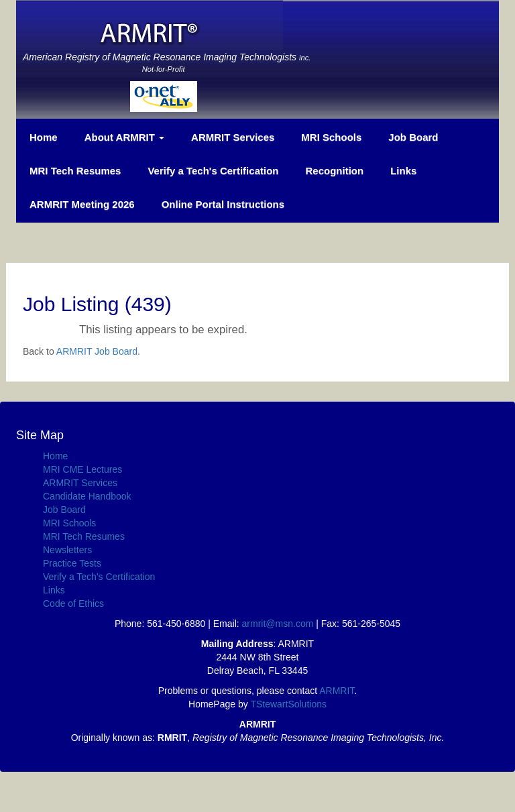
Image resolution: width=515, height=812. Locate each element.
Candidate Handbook (87, 496)
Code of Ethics (73, 603)
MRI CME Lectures (82, 469)
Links (403, 171)
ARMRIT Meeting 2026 (82, 204)
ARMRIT (337, 691)
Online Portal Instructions (223, 204)
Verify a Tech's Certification (213, 171)
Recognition (334, 171)
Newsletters (67, 550)
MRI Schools (331, 137)
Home (44, 137)
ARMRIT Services (233, 137)
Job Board (413, 137)
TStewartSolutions (288, 704)
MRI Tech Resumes (75, 171)
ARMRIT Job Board (97, 351)
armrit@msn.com (278, 624)
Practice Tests (72, 563)
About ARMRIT (124, 137)
